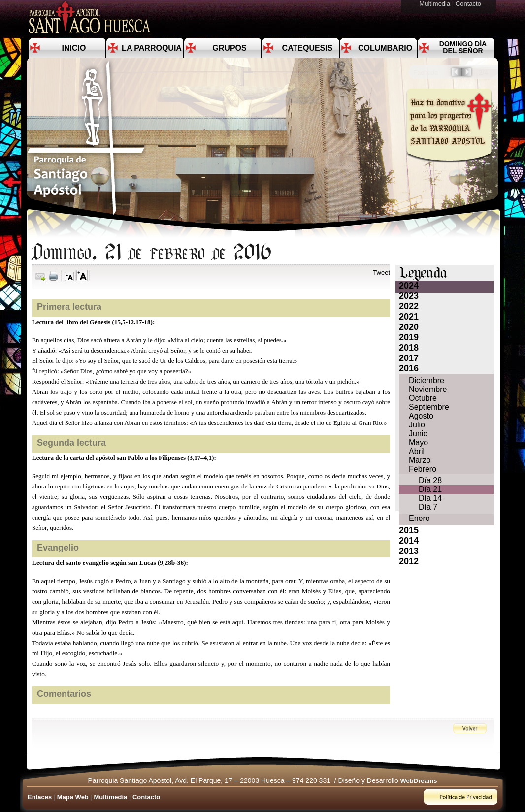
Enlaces (40, 797)
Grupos (229, 48)
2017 (409, 358)
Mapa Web (73, 797)
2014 (409, 541)
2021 (409, 317)
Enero (419, 518)
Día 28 (430, 480)
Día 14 (430, 498)
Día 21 (430, 489)
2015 (409, 530)
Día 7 (428, 507)
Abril (417, 451)
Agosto (421, 416)
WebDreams (419, 781)
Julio (417, 425)
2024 (409, 286)
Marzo (420, 460)
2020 (409, 327)
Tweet (381, 273)
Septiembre (429, 407)
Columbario (385, 48)
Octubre (423, 398)
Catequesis (308, 48)
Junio (418, 434)
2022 (409, 306)
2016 (409, 368)
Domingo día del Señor (463, 47)
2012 (409, 561)
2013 (409, 551)
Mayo (418, 442)
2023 (409, 296)
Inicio (74, 48)
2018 (409, 348)
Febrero (423, 469)
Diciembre (427, 380)
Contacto (469, 4)
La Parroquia (152, 48)
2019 (409, 337)
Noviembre (428, 389)
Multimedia (435, 4)
